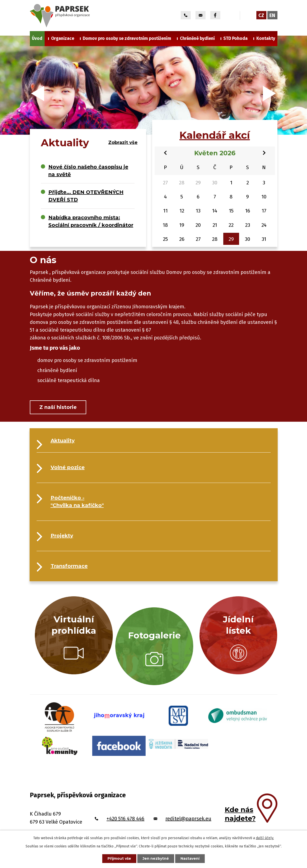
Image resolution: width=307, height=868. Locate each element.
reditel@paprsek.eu (188, 819)
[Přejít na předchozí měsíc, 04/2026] (165, 152)
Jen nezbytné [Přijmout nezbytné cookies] (156, 858)
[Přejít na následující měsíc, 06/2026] (264, 152)
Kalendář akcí (215, 135)
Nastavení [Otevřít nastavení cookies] (190, 858)
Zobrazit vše (123, 142)
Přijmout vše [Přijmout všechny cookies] (119, 858)
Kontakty (266, 39)
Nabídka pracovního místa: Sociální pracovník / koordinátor (91, 221)
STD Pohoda (235, 39)
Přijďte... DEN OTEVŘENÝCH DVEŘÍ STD (86, 196)
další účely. (265, 838)
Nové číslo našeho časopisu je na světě (88, 171)
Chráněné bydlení (197, 39)
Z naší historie (58, 407)
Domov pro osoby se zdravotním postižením (127, 39)
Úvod (37, 39)
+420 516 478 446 (125, 819)
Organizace (63, 39)
